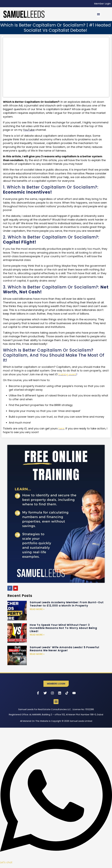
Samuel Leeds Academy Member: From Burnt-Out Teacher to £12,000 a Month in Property (67, 604)
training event (67, 374)
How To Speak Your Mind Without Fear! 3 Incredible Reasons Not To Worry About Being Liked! (63, 628)
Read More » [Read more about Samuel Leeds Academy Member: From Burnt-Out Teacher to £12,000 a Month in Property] (37, 609)
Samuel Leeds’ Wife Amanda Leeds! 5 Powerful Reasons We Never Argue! (64, 649)
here (61, 428)
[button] (99, 14)
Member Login (102, 4)
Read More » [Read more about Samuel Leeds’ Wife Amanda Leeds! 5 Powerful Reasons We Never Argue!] (37, 654)
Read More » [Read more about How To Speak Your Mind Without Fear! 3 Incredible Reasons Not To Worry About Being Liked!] (37, 635)
